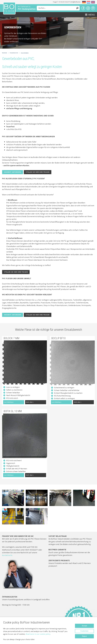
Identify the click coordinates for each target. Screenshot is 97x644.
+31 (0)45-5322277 (64, 2)
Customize (84, 631)
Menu (90, 15)
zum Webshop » (9, 402)
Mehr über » (30, 402)
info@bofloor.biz (76, 2)
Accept (84, 626)
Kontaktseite (7, 555)
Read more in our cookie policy (38, 634)
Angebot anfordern (13, 172)
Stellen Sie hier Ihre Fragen (38, 172)
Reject (84, 636)
